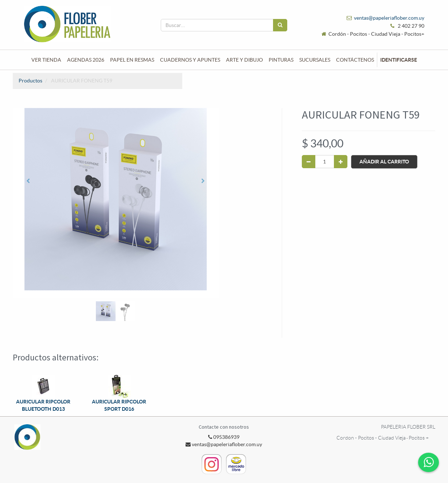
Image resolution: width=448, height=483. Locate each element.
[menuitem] (46, 60)
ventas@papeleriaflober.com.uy (389, 18)
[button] (28, 181)
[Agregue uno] (341, 162)
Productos (30, 81)
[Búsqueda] (280, 25)
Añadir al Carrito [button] (384, 162)
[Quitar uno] (309, 162)
